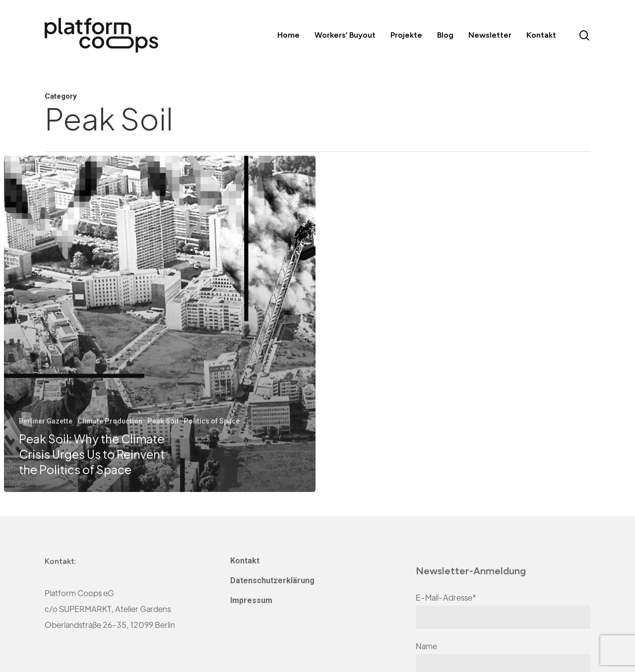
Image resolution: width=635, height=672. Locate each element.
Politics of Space (212, 421)
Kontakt (245, 561)
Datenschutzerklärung (272, 580)
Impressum (251, 600)
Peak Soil (163, 421)
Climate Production (110, 421)
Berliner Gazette (46, 421)
